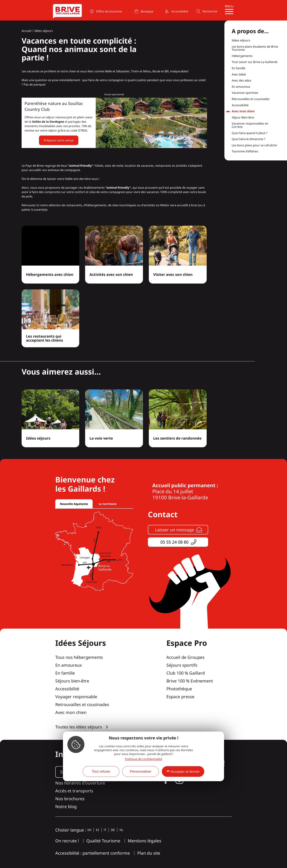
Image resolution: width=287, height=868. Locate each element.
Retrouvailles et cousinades (251, 99)
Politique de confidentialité (144, 759)
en (89, 830)
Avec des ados (242, 81)
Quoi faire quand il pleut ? (250, 133)
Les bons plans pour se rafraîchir (255, 145)
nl (121, 830)
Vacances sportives (245, 93)
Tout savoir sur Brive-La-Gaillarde (255, 62)
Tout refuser (101, 771)
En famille (238, 68)
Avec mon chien (243, 111)
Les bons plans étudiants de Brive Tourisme (255, 48)
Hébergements (242, 56)
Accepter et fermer (185, 772)
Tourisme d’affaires (245, 151)
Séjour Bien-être (243, 118)
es (98, 830)
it (105, 830)
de (113, 830)
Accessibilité (240, 105)
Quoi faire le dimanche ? (248, 139)
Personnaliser (140, 771)
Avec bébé (239, 75)
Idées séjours (44, 31)
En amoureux (241, 87)
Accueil (26, 31)
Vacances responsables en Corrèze (250, 125)
